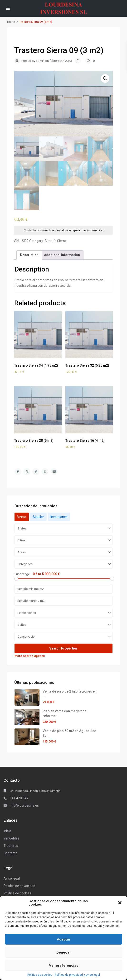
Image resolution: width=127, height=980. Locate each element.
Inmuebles (11, 838)
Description (29, 255)
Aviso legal (12, 878)
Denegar (64, 952)
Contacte (30, 230)
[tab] (29, 255)
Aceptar (64, 939)
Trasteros (11, 846)
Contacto (10, 853)
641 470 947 (19, 798)
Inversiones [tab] (59, 517)
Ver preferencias (64, 965)
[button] (120, 903)
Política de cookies (40, 975)
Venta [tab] (22, 517)
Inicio (7, 831)
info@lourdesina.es (24, 805)
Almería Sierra (55, 241)
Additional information (62, 255)
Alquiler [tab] (38, 517)
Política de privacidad (19, 886)
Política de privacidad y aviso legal (77, 975)
